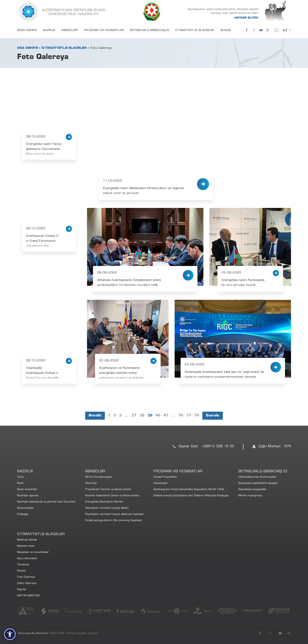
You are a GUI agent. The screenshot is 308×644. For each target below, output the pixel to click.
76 (181, 416)
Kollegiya (23, 514)
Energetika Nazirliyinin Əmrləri (104, 502)
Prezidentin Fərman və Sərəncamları (108, 490)
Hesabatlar (161, 483)
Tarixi (20, 477)
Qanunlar (91, 483)
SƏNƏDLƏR (70, 30)
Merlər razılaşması (250, 496)
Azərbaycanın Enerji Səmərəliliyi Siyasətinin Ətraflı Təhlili (189, 490)
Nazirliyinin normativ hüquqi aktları (107, 508)
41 (166, 416)
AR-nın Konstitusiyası (99, 477)
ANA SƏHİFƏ (27, 48)
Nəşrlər (22, 590)
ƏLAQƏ (225, 30)
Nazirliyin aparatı (28, 496)
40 (158, 416)
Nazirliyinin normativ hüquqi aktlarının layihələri (115, 514)
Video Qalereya (27, 583)
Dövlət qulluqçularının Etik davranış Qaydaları (114, 521)
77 (189, 416)
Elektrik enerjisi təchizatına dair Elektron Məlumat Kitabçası (191, 496)
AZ (285, 30)
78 (197, 416)
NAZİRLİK (49, 30)
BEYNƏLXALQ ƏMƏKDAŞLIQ (150, 30)
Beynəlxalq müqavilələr (252, 490)
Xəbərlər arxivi (26, 546)
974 (288, 447)
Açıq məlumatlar (27, 559)
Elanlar (21, 571)
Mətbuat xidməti (27, 540)
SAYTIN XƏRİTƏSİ (28, 596)
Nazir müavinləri (27, 490)
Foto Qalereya (26, 577)
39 (150, 416)
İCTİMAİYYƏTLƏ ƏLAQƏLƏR (195, 30)
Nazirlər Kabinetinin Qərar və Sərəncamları (112, 496)
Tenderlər (23, 565)
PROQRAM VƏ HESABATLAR (104, 30)
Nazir (20, 483)
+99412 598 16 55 (218, 447)
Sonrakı (213, 416)
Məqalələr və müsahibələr (33, 552)
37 (134, 416)
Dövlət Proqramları (165, 477)
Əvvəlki (95, 416)
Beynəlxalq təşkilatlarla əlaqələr (258, 483)
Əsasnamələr (25, 508)
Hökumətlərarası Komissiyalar (257, 477)
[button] (10, 634)
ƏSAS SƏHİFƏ (27, 30)
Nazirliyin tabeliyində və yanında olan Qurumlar (46, 502)
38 (142, 416)
